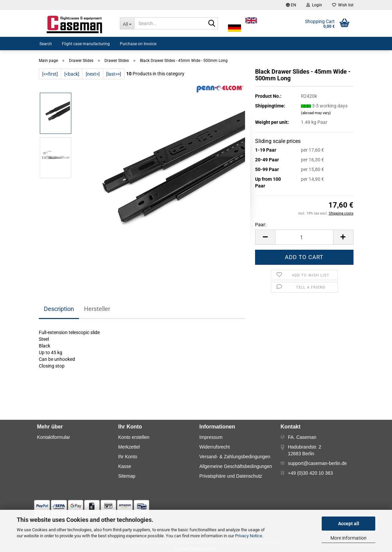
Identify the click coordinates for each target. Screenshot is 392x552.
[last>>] (114, 74)
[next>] (93, 74)
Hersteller (97, 309)
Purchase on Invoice (138, 44)
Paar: (261, 225)
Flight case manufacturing (86, 44)
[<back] (72, 74)
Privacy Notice (249, 536)
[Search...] (127, 23)
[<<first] (50, 74)
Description (59, 309)
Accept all (349, 524)
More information (348, 538)
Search (46, 44)
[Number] (304, 237)
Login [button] (314, 5)
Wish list (343, 5)
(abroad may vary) (316, 113)
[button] (291, 5)
